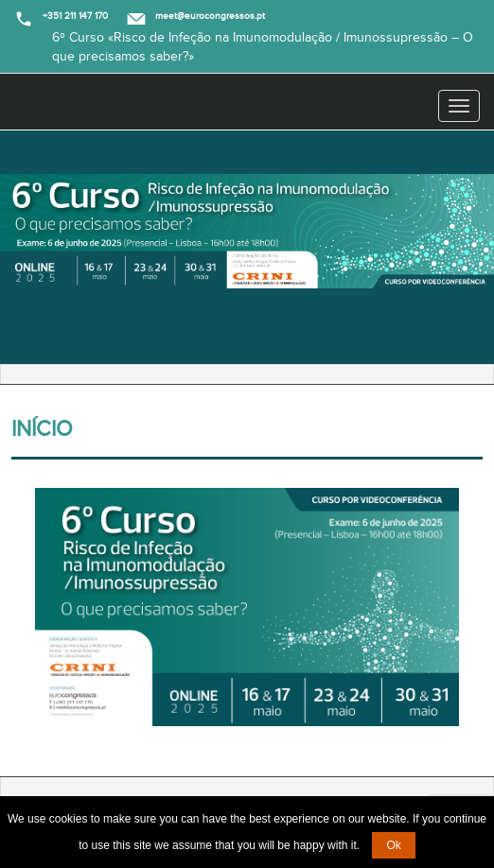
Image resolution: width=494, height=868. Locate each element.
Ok (393, 845)
